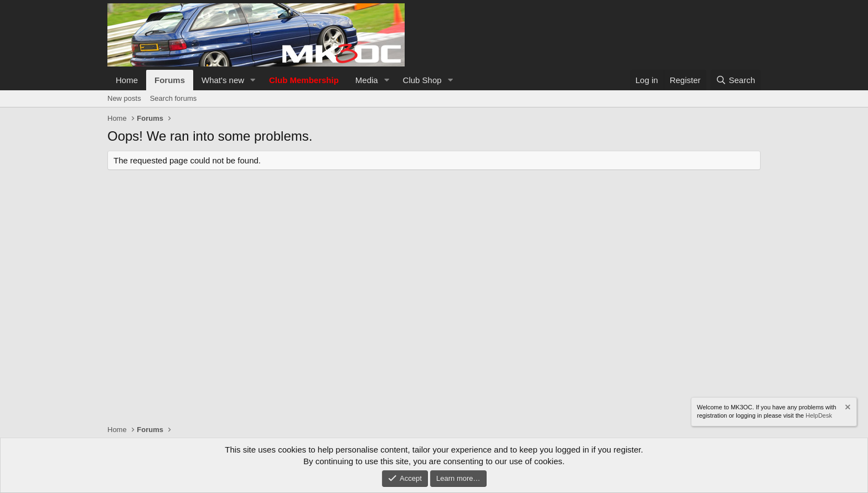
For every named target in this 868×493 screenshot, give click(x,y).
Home (127, 80)
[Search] (735, 80)
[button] (253, 80)
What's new (223, 80)
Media (367, 80)
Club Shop (422, 80)
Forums (170, 80)
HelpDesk (819, 415)
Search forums (174, 98)
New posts (124, 98)
